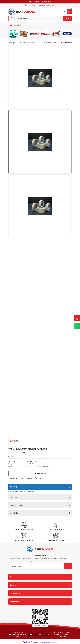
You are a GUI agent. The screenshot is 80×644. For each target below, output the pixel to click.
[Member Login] (64, 12)
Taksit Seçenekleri (17, 505)
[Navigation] (40, 25)
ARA (68, 18)
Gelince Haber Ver (40, 473)
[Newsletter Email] (40, 566)
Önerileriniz (15, 513)
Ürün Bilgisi (15, 487)
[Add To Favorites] (12, 478)
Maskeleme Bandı (35, 464)
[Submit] (68, 566)
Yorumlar (14, 497)
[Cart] (69, 12)
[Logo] (22, 11)
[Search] (40, 18)
